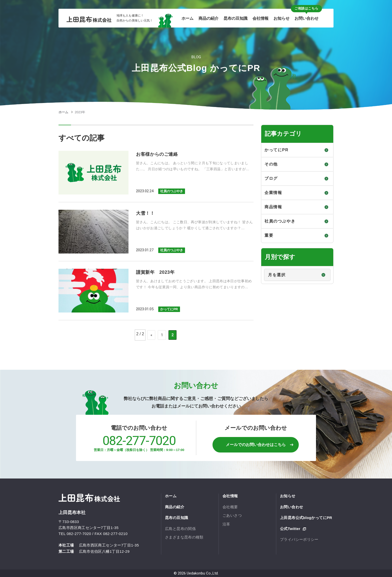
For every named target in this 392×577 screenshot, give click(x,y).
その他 (271, 164)
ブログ (271, 178)
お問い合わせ (291, 507)
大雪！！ (145, 213)
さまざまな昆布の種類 (184, 537)
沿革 (226, 524)
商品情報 (273, 207)
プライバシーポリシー (299, 539)
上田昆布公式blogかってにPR (306, 518)
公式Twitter (290, 529)
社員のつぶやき (172, 191)
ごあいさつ (232, 515)
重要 (269, 235)
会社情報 (230, 496)
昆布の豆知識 (176, 518)
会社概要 (230, 507)
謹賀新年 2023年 (155, 272)
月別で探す (262, 266)
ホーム (63, 112)
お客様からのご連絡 (157, 154)
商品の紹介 (175, 507)
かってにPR (169, 309)
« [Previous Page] (151, 335)
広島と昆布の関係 (180, 529)
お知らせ (288, 496)
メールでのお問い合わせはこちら (256, 445)
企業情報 (273, 193)
